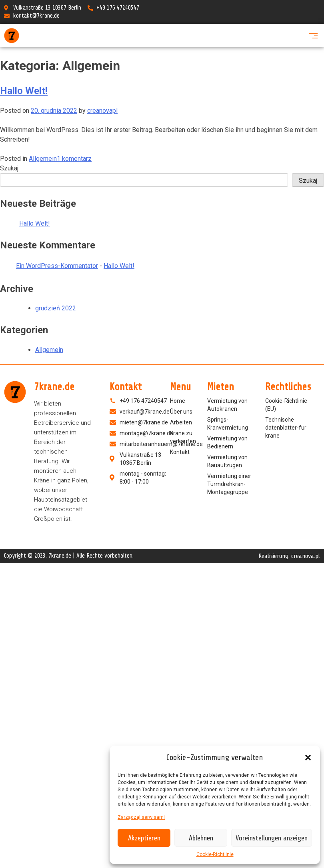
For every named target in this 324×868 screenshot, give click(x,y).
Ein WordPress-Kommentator (57, 266)
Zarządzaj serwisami (141, 817)
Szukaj (9, 168)
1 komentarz (74, 159)
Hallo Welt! (24, 91)
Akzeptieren (144, 838)
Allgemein (43, 159)
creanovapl (102, 111)
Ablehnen (201, 838)
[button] (308, 758)
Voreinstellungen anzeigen (272, 838)
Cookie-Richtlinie (215, 854)
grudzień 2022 (56, 308)
